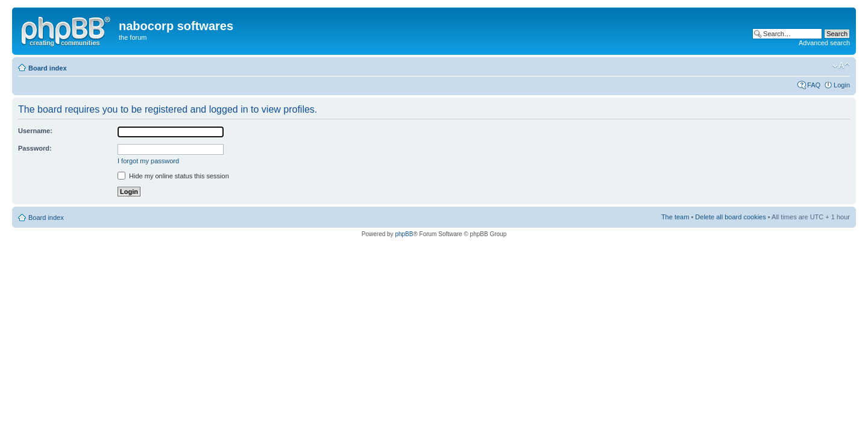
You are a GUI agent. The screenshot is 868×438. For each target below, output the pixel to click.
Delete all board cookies (730, 217)
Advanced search (824, 43)
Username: (35, 131)
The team (675, 217)
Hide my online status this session (173, 176)
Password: (35, 148)
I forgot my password (148, 161)
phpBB (404, 234)
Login (842, 85)
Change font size (841, 66)
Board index (48, 68)
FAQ (814, 85)
